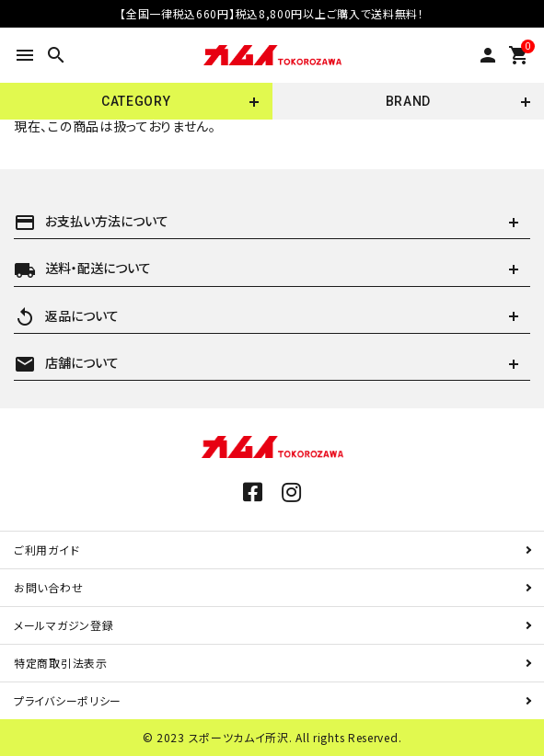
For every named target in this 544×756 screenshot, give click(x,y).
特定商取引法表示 (61, 663)
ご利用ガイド (46, 550)
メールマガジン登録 (64, 625)
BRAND (409, 101)
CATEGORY (136, 101)
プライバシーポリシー (68, 700)
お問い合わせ (48, 587)
